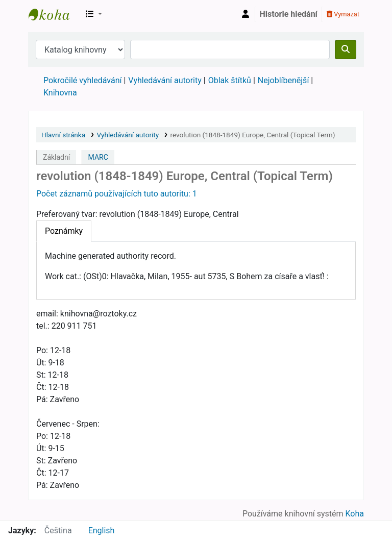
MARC (98, 157)
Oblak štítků (230, 80)
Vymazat (343, 14)
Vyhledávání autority (165, 80)
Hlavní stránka (63, 135)
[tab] (64, 231)
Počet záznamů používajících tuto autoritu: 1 (117, 194)
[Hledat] (346, 50)
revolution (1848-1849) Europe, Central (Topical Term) (252, 135)
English (102, 530)
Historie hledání (289, 14)
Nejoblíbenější (284, 80)
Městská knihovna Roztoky (54, 14)
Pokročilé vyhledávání (82, 80)
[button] (94, 14)
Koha (355, 514)
